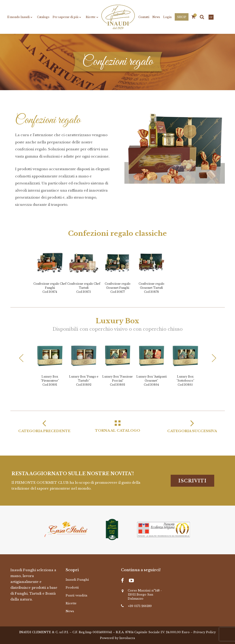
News (70, 611)
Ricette (71, 603)
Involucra (127, 638)
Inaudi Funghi (77, 580)
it (211, 17)
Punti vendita (77, 595)
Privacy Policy (205, 632)
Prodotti (72, 588)
